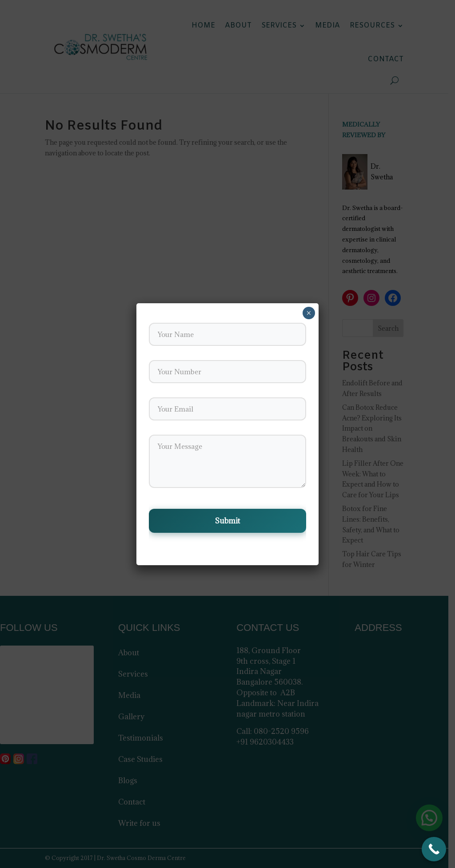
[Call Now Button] (434, 849)
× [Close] (309, 313)
